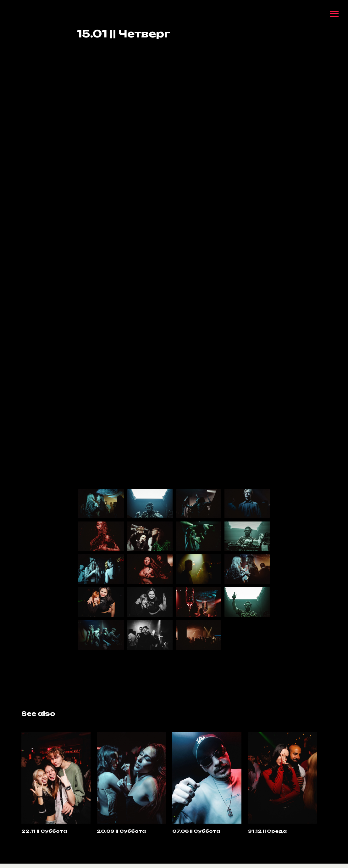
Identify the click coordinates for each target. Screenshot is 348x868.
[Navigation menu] (334, 14)
